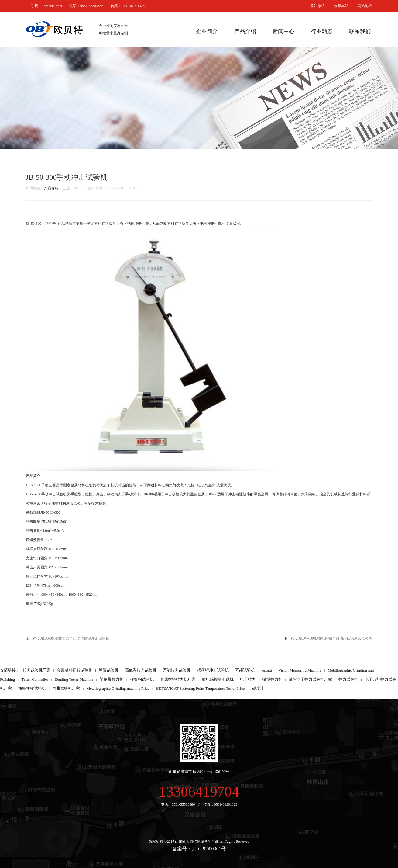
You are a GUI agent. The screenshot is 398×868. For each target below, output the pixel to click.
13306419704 (199, 792)
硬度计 (258, 688)
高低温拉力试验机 (141, 670)
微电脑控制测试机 (218, 679)
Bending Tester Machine (74, 679)
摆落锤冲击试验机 (213, 670)
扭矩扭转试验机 (32, 688)
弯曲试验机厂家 (66, 688)
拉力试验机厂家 (37, 670)
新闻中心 (283, 31)
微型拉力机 (272, 679)
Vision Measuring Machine (300, 670)
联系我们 (360, 31)
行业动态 (322, 31)
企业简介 (207, 31)
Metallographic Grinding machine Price (118, 688)
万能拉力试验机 (177, 670)
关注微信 (317, 6)
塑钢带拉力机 (112, 679)
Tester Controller (35, 679)
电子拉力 (248, 679)
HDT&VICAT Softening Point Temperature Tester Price (200, 688)
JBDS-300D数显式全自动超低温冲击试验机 (75, 638)
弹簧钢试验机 (142, 679)
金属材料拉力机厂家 (178, 679)
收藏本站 (341, 6)
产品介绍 (245, 31)
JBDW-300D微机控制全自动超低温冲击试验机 (335, 638)
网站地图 (365, 6)
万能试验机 (245, 670)
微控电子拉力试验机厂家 (310, 679)
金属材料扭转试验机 (75, 670)
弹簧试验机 (109, 670)
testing (267, 670)
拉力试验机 (348, 679)
